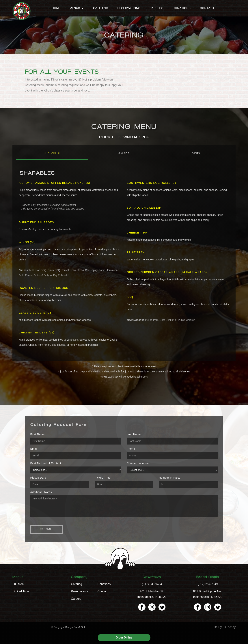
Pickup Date (38, 478)
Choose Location (138, 463)
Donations (182, 8)
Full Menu (19, 584)
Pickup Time (103, 478)
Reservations (129, 8)
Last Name (134, 434)
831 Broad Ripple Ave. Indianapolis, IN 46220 (208, 594)
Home (56, 8)
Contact (207, 8)
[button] (77, 8)
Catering (101, 8)
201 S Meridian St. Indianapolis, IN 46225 (152, 594)
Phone (131, 449)
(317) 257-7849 (208, 584)
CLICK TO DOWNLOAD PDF (124, 137)
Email (34, 449)
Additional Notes (41, 492)
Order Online (124, 638)
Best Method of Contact (46, 463)
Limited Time (21, 591)
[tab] (52, 154)
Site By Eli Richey (224, 627)
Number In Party (170, 478)
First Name (38, 434)
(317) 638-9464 (152, 584)
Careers (156, 8)
